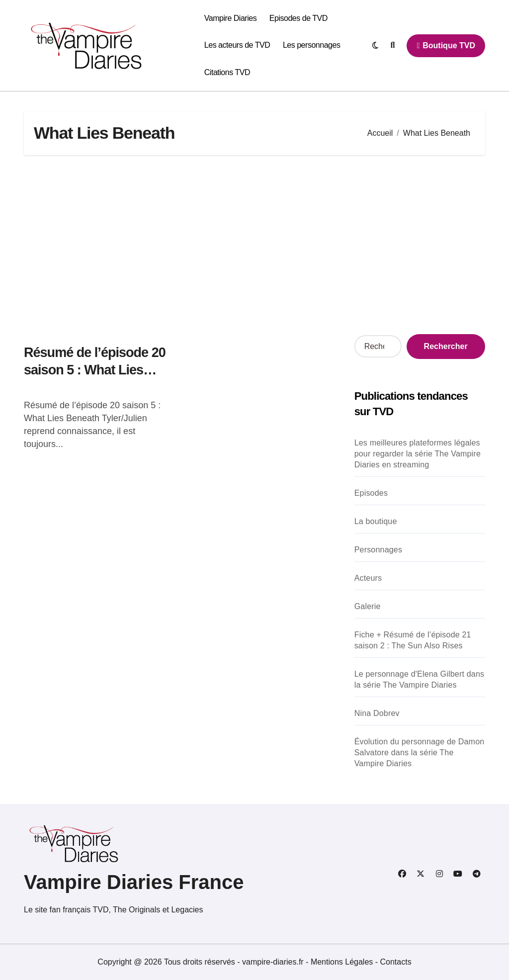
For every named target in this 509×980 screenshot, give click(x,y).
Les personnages (312, 45)
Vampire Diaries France (134, 882)
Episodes (371, 493)
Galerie (368, 606)
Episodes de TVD (298, 18)
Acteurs (368, 578)
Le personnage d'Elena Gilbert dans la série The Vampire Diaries (420, 679)
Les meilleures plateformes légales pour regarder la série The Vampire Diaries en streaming (418, 454)
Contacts (396, 962)
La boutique (376, 521)
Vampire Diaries (230, 18)
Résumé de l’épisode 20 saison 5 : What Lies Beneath (95, 370)
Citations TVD (227, 72)
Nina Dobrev (377, 713)
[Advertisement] (256, 245)
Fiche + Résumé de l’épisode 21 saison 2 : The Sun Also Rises (413, 640)
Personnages (379, 550)
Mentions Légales (343, 962)
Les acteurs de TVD (237, 45)
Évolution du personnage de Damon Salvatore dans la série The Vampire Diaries (420, 753)
